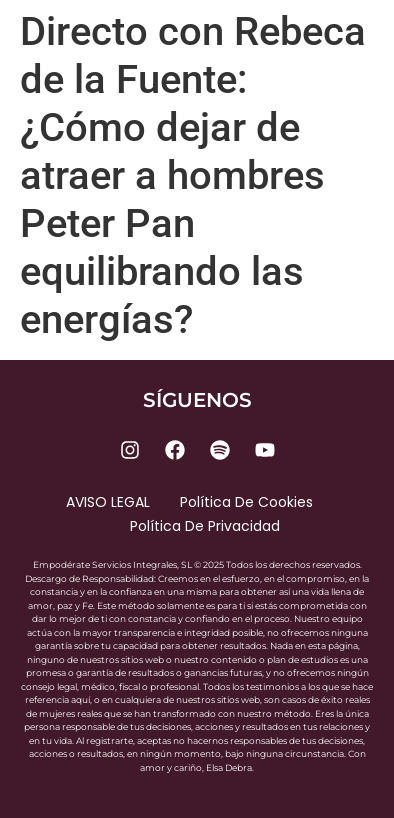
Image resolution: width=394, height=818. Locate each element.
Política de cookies (246, 502)
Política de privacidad (205, 526)
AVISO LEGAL (108, 502)
